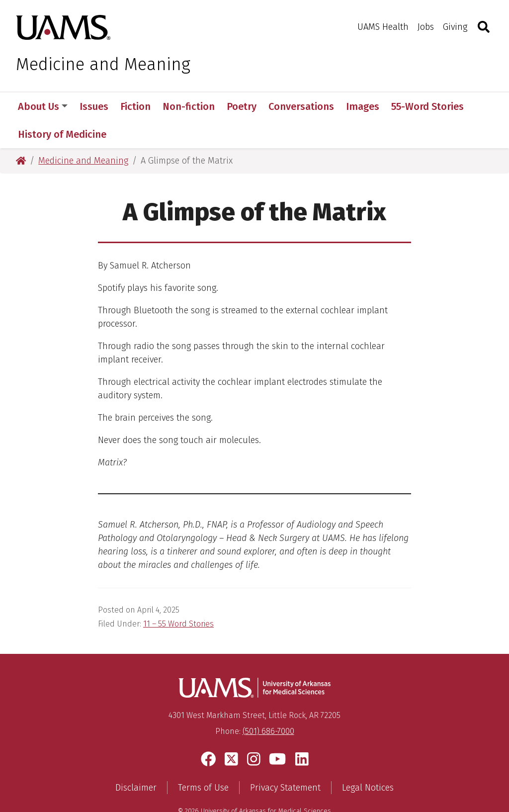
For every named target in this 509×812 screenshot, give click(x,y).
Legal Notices (368, 760)
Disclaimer (136, 760)
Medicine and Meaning (103, 64)
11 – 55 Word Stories (178, 596)
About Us (43, 106)
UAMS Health (383, 27)
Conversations (301, 106)
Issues (94, 106)
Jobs (426, 27)
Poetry (242, 106)
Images (363, 106)
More (408, 106)
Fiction (135, 106)
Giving (455, 27)
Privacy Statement (285, 760)
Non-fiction (189, 106)
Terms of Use (203, 760)
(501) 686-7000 (268, 703)
